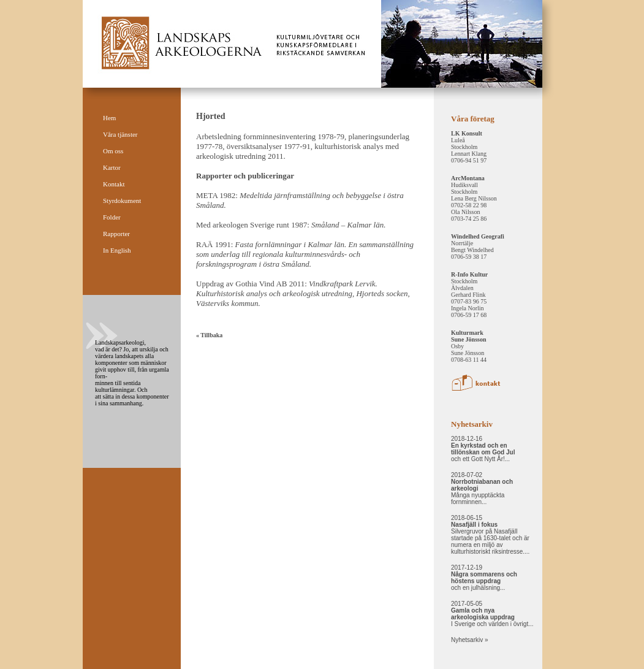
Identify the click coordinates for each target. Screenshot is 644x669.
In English (117, 250)
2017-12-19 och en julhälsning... (484, 578)
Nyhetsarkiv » (470, 640)
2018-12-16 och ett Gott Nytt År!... (483, 449)
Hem (109, 118)
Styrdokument (122, 201)
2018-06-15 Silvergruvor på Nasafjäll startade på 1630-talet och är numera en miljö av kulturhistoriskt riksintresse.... (490, 535)
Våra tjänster (120, 134)
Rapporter (116, 234)
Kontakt (114, 184)
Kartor (112, 167)
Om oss (113, 151)
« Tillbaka (209, 335)
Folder (112, 217)
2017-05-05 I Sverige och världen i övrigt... (492, 614)
